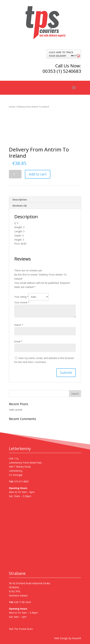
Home (12, 107)
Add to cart (38, 174)
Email (18, 341)
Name (19, 325)
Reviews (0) (20, 206)
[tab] (45, 200)
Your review (22, 302)
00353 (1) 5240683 (62, 71)
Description (20, 200)
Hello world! (15, 410)
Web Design (61, 638)
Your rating (21, 297)
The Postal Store (23, 629)
